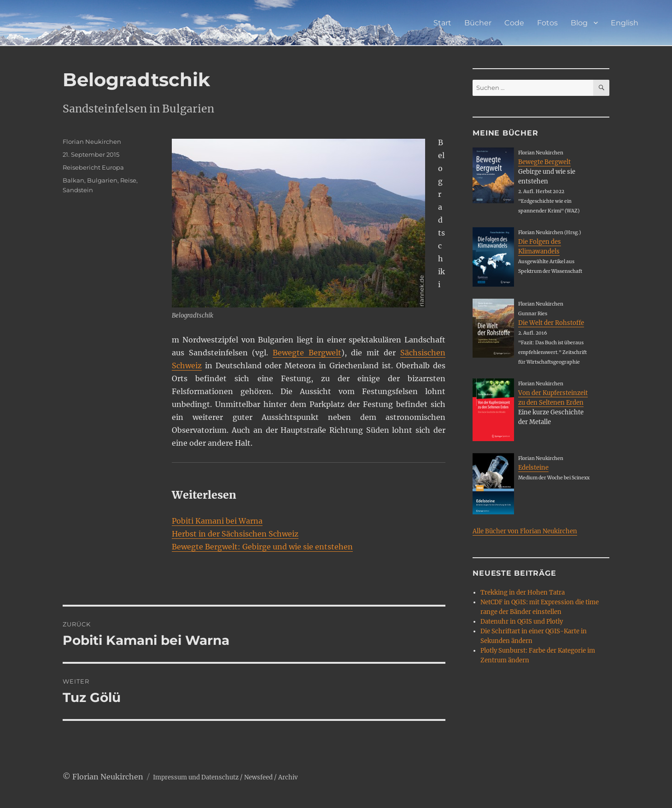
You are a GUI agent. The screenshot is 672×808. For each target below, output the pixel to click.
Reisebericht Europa (93, 167)
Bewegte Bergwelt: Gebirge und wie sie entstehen (262, 547)
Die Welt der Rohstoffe (551, 323)
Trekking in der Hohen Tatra (523, 593)
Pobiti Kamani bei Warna (217, 521)
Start (442, 23)
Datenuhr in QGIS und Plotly (522, 622)
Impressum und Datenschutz (196, 777)
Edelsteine (533, 468)
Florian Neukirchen (92, 142)
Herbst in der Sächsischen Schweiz (235, 534)
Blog (579, 23)
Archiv (288, 777)
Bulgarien (102, 180)
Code (514, 23)
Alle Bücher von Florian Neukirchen (525, 531)
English (625, 23)
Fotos (547, 23)
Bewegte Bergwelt (307, 353)
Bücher (478, 23)
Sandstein (78, 190)
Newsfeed (258, 777)
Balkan (73, 180)
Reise (128, 180)
